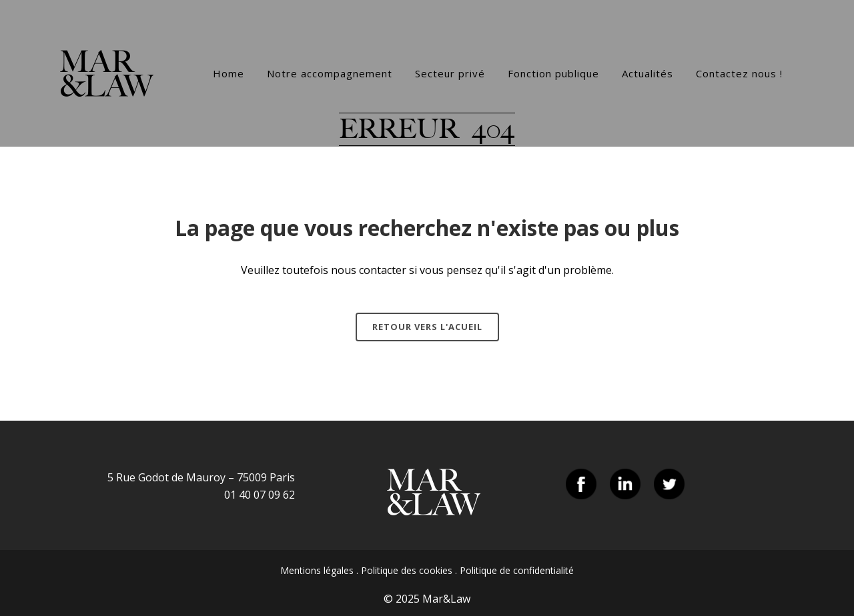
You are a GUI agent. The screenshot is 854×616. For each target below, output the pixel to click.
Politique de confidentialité (517, 570)
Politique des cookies (407, 570)
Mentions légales (317, 570)
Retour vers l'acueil (427, 327)
